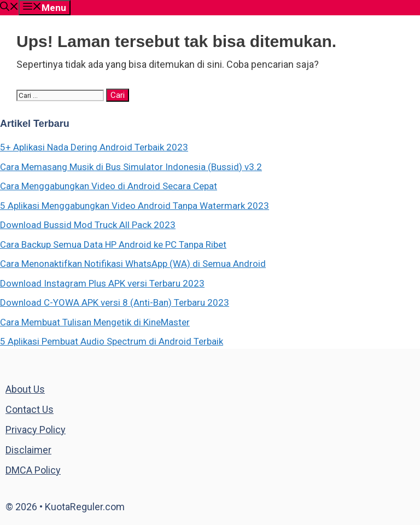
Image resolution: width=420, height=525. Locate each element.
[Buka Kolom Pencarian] (9, 8)
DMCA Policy (33, 470)
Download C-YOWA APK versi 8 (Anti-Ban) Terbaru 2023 (115, 302)
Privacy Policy (36, 430)
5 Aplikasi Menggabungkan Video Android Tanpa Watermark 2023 (135, 206)
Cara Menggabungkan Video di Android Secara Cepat (109, 186)
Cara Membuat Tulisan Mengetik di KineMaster (95, 322)
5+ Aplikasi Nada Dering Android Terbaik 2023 (94, 147)
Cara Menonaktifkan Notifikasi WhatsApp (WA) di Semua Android (133, 264)
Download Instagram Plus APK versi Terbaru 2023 (102, 283)
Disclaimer (28, 450)
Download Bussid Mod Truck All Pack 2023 (88, 225)
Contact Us (30, 409)
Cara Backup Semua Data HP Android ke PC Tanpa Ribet (113, 244)
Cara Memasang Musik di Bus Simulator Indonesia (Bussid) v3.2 (131, 167)
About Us (25, 389)
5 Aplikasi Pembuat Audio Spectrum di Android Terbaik (112, 341)
